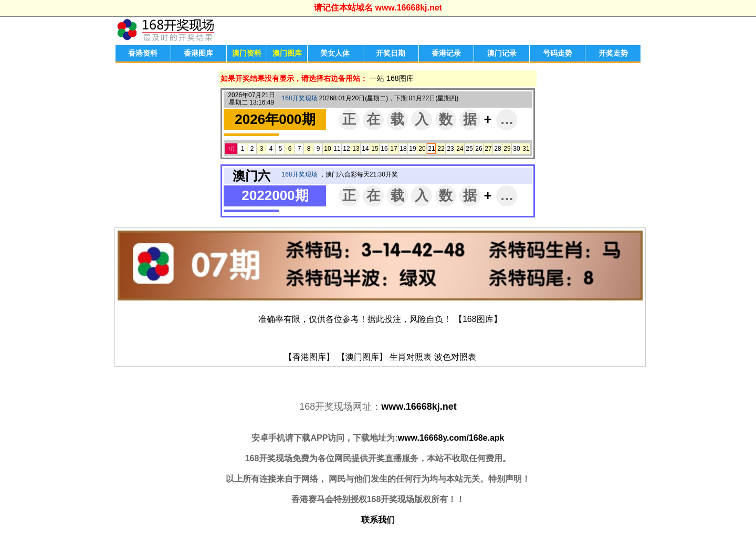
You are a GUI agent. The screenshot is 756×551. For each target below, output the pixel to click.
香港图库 (198, 53)
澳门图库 (287, 53)
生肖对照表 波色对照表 (433, 357)
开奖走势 (613, 53)
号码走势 (558, 53)
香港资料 (143, 53)
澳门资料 (247, 53)
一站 (377, 78)
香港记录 (446, 53)
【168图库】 (478, 319)
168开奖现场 (299, 98)
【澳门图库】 (362, 357)
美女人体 (335, 53)
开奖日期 (391, 53)
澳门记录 (502, 53)
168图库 (400, 78)
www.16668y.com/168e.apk (451, 438)
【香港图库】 (309, 357)
